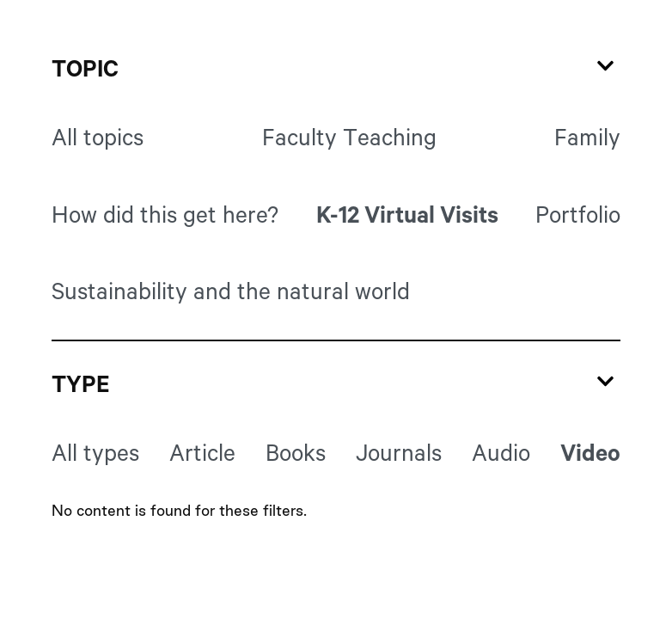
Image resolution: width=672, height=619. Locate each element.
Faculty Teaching (349, 137)
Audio (501, 452)
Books (296, 452)
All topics (98, 137)
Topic (85, 68)
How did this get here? (165, 214)
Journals (399, 452)
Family (587, 137)
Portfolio (578, 214)
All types (95, 452)
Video (590, 453)
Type (80, 384)
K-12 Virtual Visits (407, 215)
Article (202, 452)
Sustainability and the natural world (231, 291)
